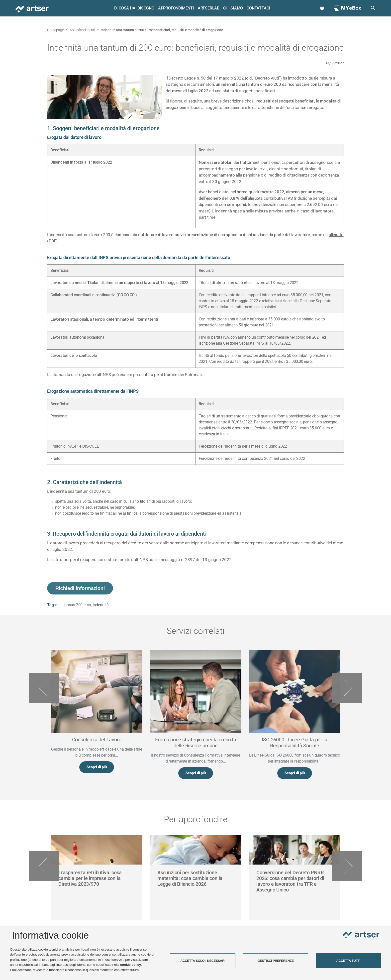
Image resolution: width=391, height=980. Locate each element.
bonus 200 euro (78, 605)
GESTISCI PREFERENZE (276, 961)
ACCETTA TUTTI (348, 961)
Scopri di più (97, 768)
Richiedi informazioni (80, 588)
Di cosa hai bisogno (133, 8)
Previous (44, 688)
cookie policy (131, 965)
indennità (101, 605)
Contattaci (258, 8)
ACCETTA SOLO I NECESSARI (203, 961)
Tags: (52, 605)
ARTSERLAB (208, 8)
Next (347, 688)
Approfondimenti (175, 8)
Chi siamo (232, 8)
